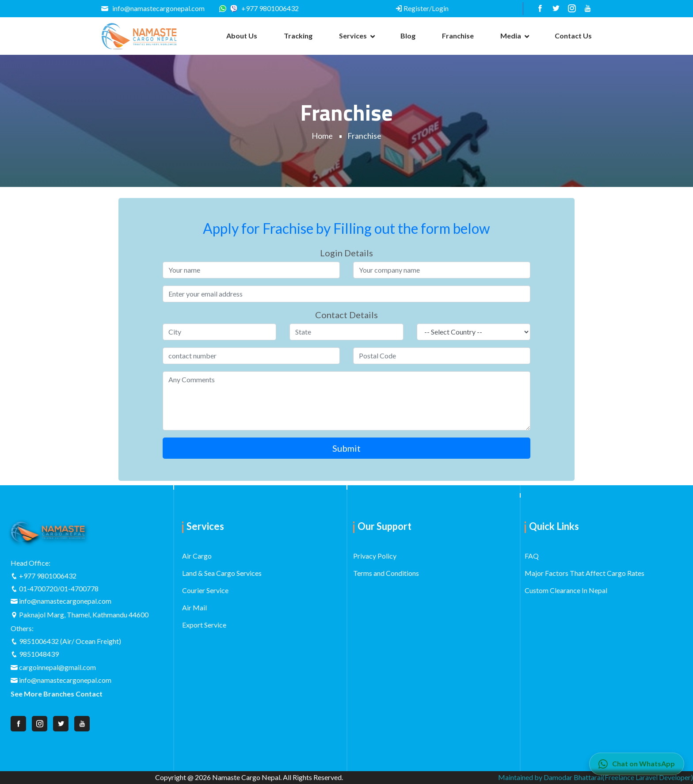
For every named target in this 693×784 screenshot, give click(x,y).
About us (242, 36)
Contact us (573, 36)
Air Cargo (197, 556)
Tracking (298, 36)
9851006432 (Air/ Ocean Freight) (70, 641)
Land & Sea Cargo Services (222, 573)
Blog (408, 36)
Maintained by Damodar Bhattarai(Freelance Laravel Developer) (596, 777)
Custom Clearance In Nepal (566, 590)
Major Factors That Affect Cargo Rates (584, 573)
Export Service (204, 625)
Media (511, 36)
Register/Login (422, 8)
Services (353, 36)
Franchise (458, 36)
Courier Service (205, 590)
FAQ (532, 556)
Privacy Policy (375, 556)
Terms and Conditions (386, 573)
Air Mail (194, 607)
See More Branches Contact (57, 694)
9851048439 (39, 654)
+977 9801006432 (265, 8)
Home (322, 136)
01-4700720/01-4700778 (59, 588)
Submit (346, 448)
